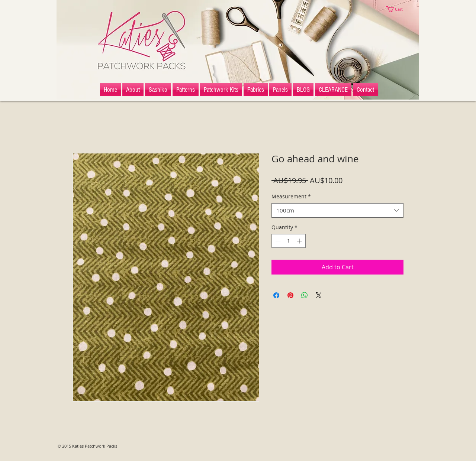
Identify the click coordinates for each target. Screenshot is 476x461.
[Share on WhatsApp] (305, 295)
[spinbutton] (289, 241)
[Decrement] (277, 241)
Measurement (291, 196)
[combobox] (337, 210)
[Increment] (300, 241)
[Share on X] (319, 295)
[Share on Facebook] (276, 295)
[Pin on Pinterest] (290, 295)
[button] (398, 9)
